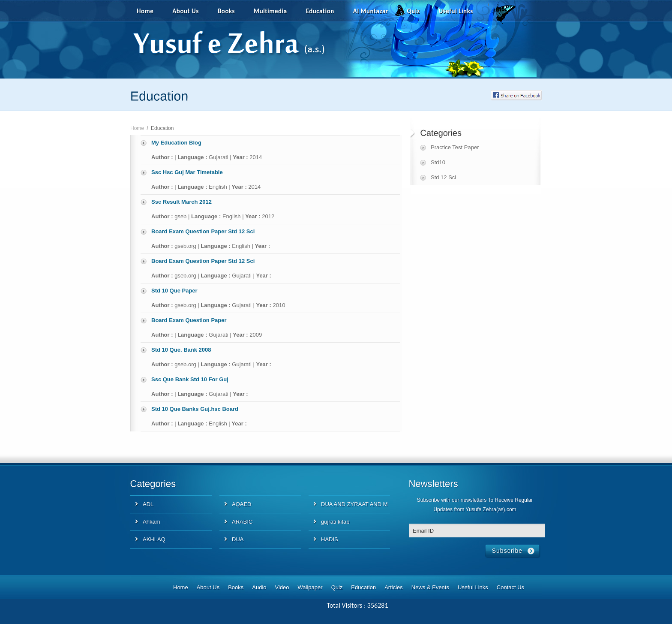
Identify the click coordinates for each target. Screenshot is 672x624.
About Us (186, 11)
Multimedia (275, 12)
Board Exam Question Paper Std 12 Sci (203, 231)
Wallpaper (310, 587)
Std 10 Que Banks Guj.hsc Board (195, 409)
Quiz (414, 11)
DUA (238, 539)
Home (145, 11)
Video (282, 587)
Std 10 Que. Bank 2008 (181, 350)
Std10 (438, 162)
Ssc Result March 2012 (181, 202)
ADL (148, 504)
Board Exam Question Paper (189, 320)
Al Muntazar (371, 11)
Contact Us (510, 587)
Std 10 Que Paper (174, 291)
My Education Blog (176, 143)
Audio (259, 587)
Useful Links (456, 11)
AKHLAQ (154, 539)
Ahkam (151, 522)
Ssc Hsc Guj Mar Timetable (187, 172)
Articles (394, 587)
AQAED (242, 504)
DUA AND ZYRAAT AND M (354, 504)
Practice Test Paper (455, 147)
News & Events (430, 587)
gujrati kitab (335, 522)
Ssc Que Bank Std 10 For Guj (190, 379)
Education (320, 11)
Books (226, 11)
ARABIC (242, 522)
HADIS (330, 539)
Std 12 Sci (443, 177)
